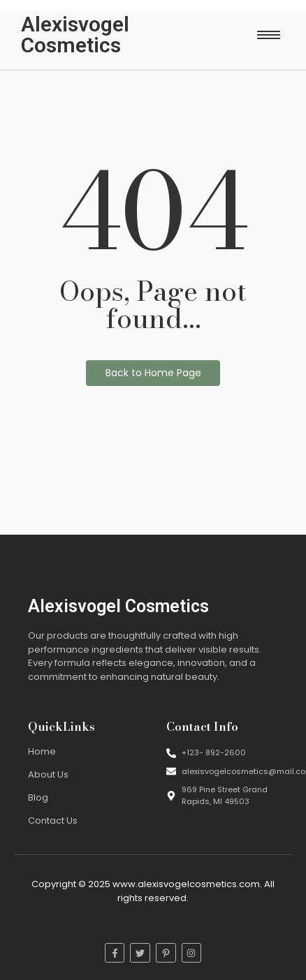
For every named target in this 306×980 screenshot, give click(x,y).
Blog (38, 797)
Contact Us (53, 821)
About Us (48, 774)
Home (42, 751)
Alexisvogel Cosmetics (75, 35)
